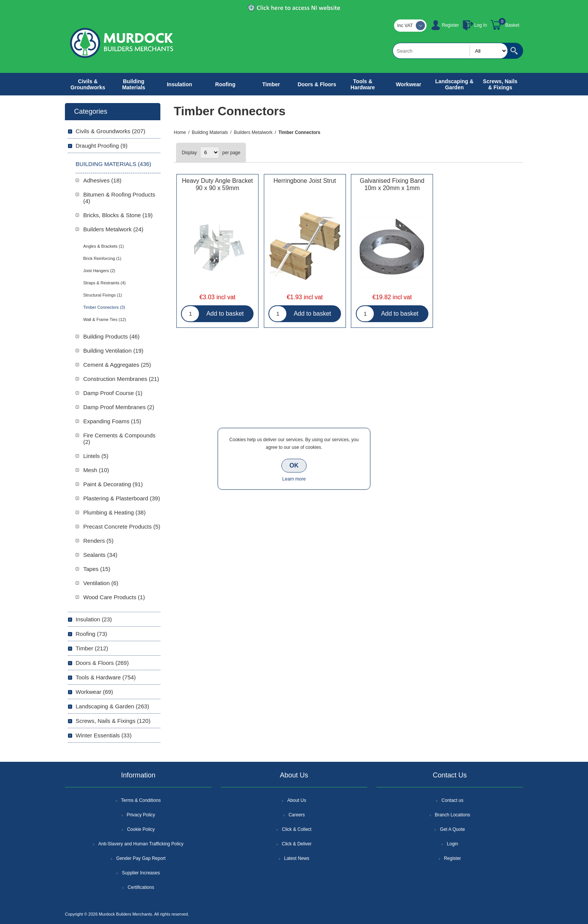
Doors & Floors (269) (102, 663)
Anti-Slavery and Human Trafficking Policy (141, 844)
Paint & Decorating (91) (113, 484)
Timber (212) (92, 648)
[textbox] (450, 51)
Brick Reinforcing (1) (102, 258)
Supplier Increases (141, 873)
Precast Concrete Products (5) (122, 527)
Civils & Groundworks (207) (111, 131)
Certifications (141, 887)
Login (452, 844)
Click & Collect (296, 829)
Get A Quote (452, 829)
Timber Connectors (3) (104, 307)
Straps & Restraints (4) (104, 283)
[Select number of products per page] (210, 152)
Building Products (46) (111, 336)
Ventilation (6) (101, 583)
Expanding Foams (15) (112, 421)
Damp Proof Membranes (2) (119, 407)
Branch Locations (453, 815)
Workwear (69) (94, 692)
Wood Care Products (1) (114, 597)
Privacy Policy (141, 815)
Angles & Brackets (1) (103, 246)
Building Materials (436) (113, 164)
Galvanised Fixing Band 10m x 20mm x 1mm (392, 184)
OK (294, 465)
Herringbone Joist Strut (305, 181)
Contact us (452, 800)
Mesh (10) (96, 470)
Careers (297, 815)
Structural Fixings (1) (103, 295)
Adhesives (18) (102, 180)
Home (180, 132)
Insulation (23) (94, 619)
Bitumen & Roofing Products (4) (119, 198)
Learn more (294, 479)
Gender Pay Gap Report (141, 858)
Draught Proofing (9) (102, 146)
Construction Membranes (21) (121, 379)
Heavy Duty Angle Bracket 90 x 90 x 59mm (217, 184)
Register (450, 25)
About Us (296, 800)
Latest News (297, 858)
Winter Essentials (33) (104, 735)
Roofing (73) (91, 634)
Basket (512, 25)
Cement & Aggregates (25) (117, 365)
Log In (481, 25)
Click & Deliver (297, 844)
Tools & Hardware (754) (106, 677)
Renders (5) (98, 541)
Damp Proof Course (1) (113, 393)
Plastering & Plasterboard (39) (122, 498)
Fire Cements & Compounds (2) (119, 439)
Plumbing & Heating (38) (114, 512)
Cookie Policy (141, 829)
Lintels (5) (96, 456)
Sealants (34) (100, 555)
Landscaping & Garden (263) (112, 706)
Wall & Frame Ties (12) (105, 319)
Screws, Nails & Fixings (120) (113, 721)
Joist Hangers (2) (99, 271)
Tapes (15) (97, 569)
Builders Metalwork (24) (113, 229)
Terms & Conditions (141, 800)
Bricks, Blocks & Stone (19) (118, 215)
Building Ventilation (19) (113, 351)
